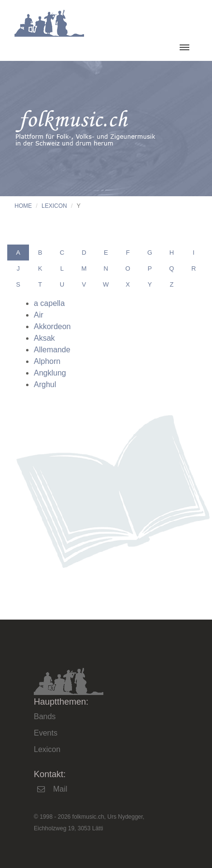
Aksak (44, 338)
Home (23, 206)
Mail (60, 789)
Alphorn (47, 361)
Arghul (45, 384)
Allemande (52, 350)
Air (39, 315)
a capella (49, 303)
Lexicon (54, 206)
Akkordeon (52, 326)
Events (46, 733)
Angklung (50, 373)
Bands (45, 716)
